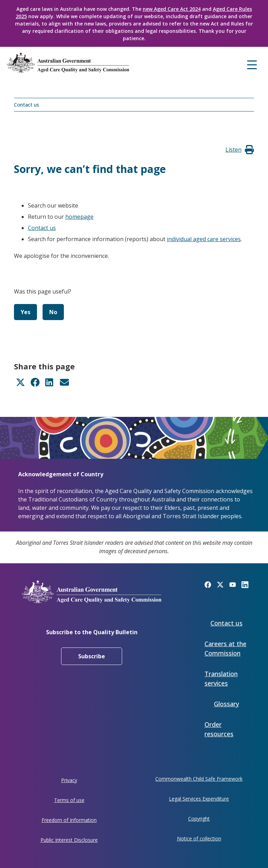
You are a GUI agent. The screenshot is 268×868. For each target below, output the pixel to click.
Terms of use (69, 800)
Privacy (69, 780)
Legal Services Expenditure (199, 799)
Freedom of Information (69, 820)
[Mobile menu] (252, 64)
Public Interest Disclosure (69, 840)
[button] (233, 150)
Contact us (27, 105)
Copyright (199, 819)
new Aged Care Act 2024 (172, 9)
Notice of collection (199, 838)
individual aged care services (204, 239)
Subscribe (92, 656)
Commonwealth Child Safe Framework (199, 779)
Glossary (226, 704)
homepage (79, 217)
